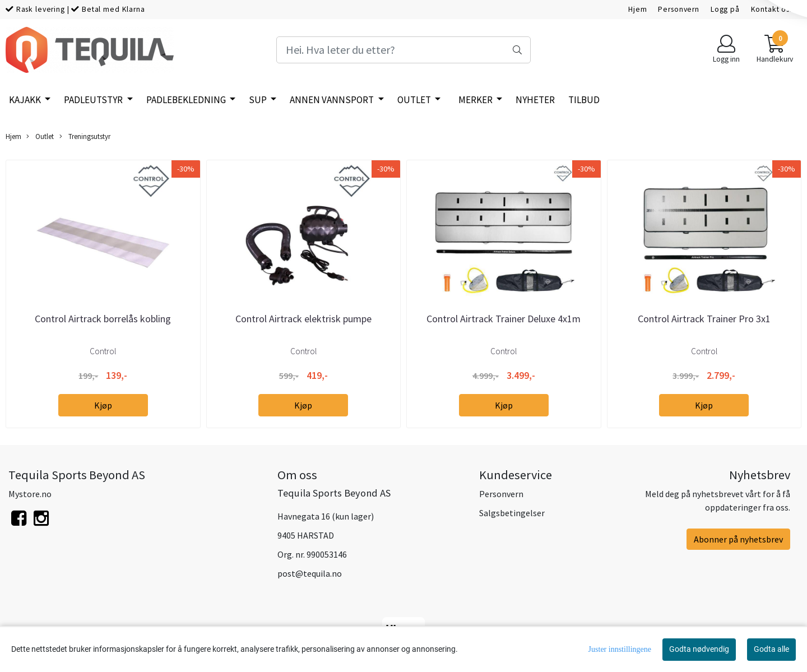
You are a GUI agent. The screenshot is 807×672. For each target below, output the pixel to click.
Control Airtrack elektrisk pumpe (303, 319)
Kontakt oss (772, 9)
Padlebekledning (187, 100)
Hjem (637, 9)
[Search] (403, 50)
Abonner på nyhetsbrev (738, 539)
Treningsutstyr (85, 136)
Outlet (415, 100)
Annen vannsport (333, 100)
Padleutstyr (94, 100)
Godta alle (771, 649)
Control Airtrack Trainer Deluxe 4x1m (504, 319)
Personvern (679, 9)
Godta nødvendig (699, 649)
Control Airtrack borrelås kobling (103, 319)
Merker (476, 100)
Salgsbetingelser (512, 513)
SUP (259, 100)
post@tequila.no (310, 573)
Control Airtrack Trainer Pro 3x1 (704, 319)
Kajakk (26, 100)
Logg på (725, 9)
